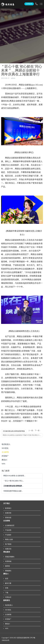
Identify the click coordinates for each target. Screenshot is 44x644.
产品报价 (8, 535)
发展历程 (8, 513)
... (13, 486)
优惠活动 (8, 549)
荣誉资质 (8, 518)
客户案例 (8, 544)
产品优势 (8, 530)
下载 (6, 593)
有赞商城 (8, 561)
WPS (3, 464)
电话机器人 (6, 444)
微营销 (7, 566)
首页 (6, 579)
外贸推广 (5, 456)
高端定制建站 (10, 557)
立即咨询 (29, 4)
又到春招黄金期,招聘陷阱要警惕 (14, 431)
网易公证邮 (9, 539)
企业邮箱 (5, 452)
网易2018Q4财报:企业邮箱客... (14, 476)
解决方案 (8, 583)
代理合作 (8, 597)
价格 (6, 588)
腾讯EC (4, 460)
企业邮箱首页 (10, 525)
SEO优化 (5, 448)
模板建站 (8, 571)
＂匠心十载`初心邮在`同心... (14, 481)
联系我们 (8, 508)
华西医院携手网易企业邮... (13, 491)
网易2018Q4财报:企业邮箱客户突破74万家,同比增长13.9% (22, 435)
